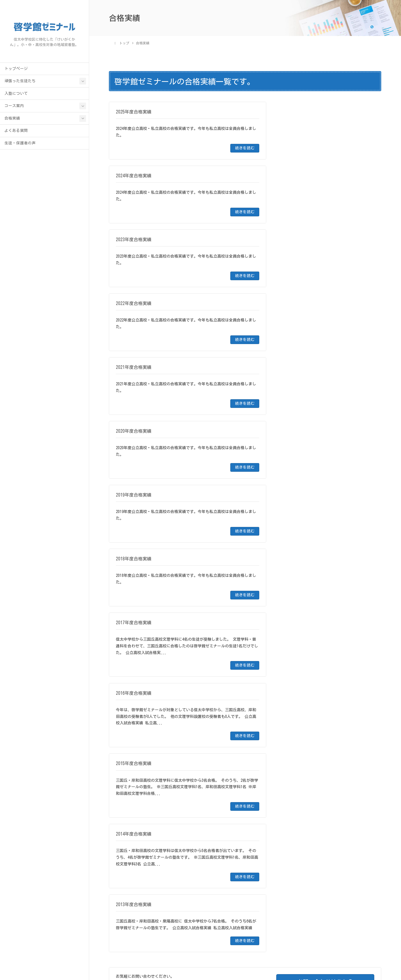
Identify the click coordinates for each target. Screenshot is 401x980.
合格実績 (12, 119)
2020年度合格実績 (127, 734)
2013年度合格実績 (127, 816)
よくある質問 (16, 131)
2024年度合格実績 (127, 687)
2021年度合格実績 (127, 722)
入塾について (16, 94)
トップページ (16, 69)
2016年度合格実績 (127, 781)
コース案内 (14, 107)
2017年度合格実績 (127, 769)
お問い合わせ (335, 954)
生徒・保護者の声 (20, 144)
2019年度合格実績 (127, 746)
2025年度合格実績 (127, 676)
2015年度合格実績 (127, 793)
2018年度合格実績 (127, 758)
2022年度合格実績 (127, 711)
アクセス (311, 954)
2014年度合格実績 (127, 805)
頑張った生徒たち (20, 82)
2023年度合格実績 (127, 699)
